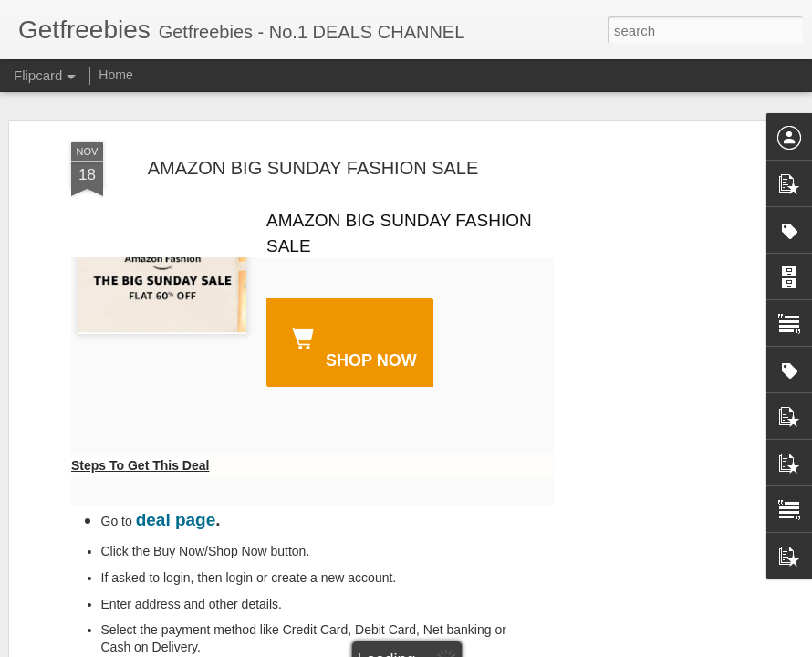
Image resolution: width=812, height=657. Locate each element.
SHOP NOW (351, 345)
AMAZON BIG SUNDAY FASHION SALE (313, 168)
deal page (176, 520)
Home (115, 75)
